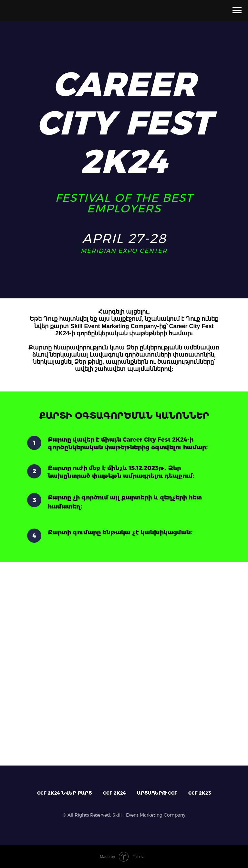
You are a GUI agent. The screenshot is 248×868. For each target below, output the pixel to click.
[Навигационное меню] (237, 10)
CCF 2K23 (200, 793)
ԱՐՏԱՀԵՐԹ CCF (157, 793)
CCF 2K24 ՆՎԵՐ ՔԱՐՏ (65, 793)
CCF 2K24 (114, 793)
